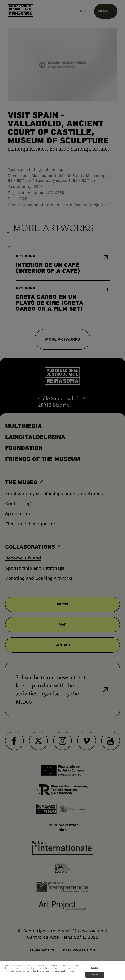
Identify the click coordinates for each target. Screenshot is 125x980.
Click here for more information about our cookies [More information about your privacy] (54, 972)
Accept (95, 976)
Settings (95, 969)
